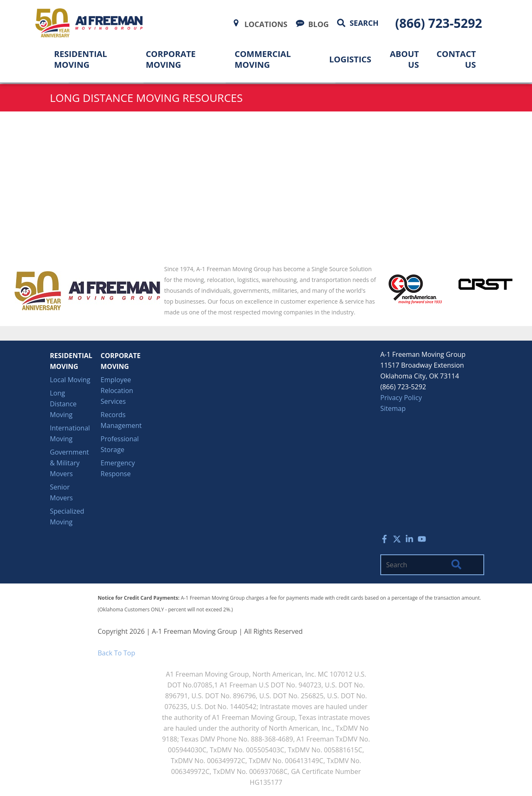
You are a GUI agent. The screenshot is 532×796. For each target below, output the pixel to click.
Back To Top (116, 653)
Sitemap (393, 408)
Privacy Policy (401, 398)
